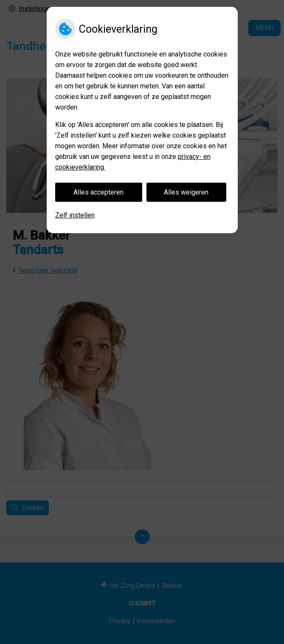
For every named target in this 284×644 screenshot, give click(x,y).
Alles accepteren (98, 192)
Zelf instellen (75, 215)
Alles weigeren (186, 192)
